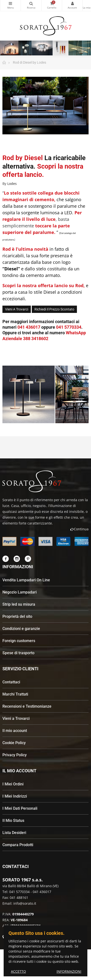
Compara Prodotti (18, 845)
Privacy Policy (15, 755)
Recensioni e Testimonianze (27, 706)
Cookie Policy (14, 743)
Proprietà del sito (17, 616)
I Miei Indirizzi (15, 796)
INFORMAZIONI (69, 971)
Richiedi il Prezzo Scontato (54, 309)
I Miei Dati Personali (20, 808)
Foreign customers (19, 641)
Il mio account (15, 731)
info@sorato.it (25, 903)
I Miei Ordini (13, 784)
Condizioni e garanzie (21, 629)
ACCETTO (18, 971)
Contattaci (11, 682)
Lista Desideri (14, 833)
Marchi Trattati (15, 694)
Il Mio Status (13, 821)
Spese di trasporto (18, 653)
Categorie (10, 3)
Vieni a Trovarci (16, 718)
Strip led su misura (19, 604)
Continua (79, 529)
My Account (72, 3)
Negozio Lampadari (20, 592)
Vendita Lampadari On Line (26, 580)
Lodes (12, 184)
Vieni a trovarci (17, 309)
